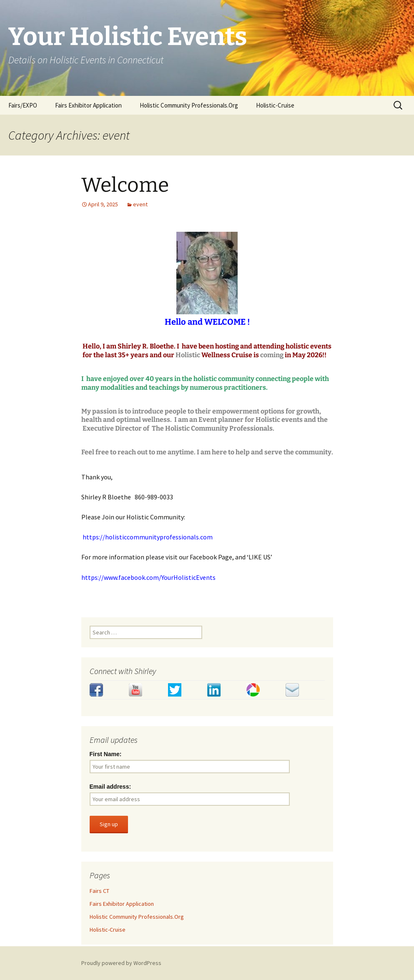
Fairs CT (99, 891)
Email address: (110, 787)
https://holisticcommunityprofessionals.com (148, 537)
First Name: (106, 754)
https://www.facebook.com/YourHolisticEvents (148, 577)
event (140, 204)
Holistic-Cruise (275, 105)
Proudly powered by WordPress (121, 963)
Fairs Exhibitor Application (88, 105)
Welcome (125, 185)
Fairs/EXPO (23, 105)
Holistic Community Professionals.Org (189, 105)
